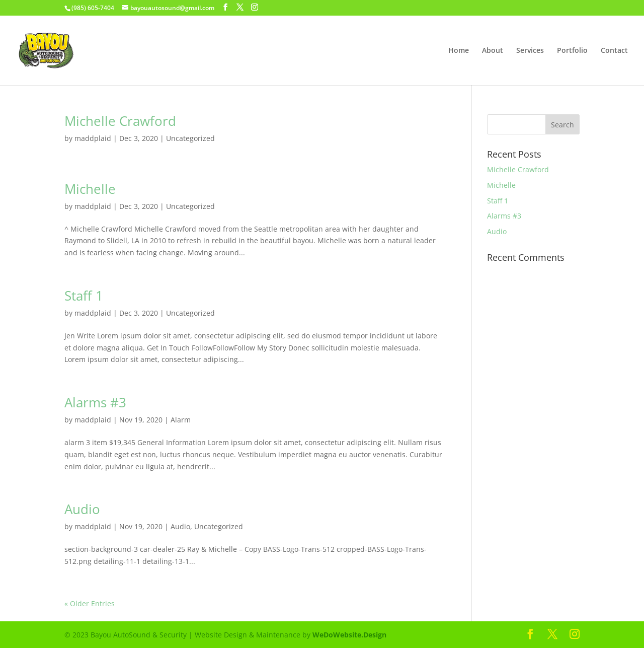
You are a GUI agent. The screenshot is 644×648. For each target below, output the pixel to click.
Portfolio (572, 51)
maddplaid (93, 138)
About (493, 51)
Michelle (90, 189)
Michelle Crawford (120, 121)
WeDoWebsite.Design (349, 635)
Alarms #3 (95, 402)
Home (459, 51)
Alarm (181, 420)
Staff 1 (84, 296)
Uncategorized (190, 138)
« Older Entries (90, 603)
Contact (614, 51)
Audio (82, 509)
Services (530, 51)
